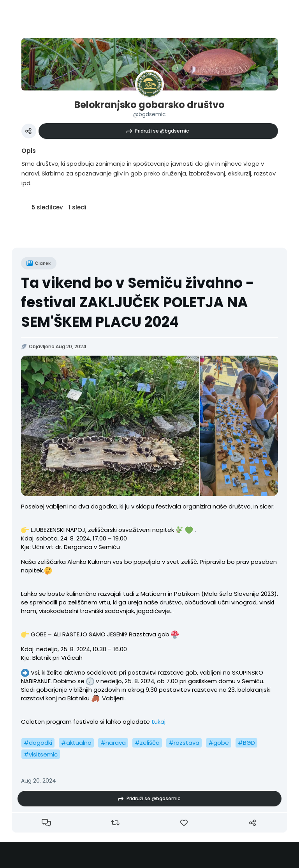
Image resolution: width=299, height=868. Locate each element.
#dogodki (38, 743)
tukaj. (158, 722)
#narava (113, 743)
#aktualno (76, 743)
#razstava (184, 743)
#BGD (246, 743)
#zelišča (147, 743)
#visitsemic (41, 754)
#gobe (219, 743)
